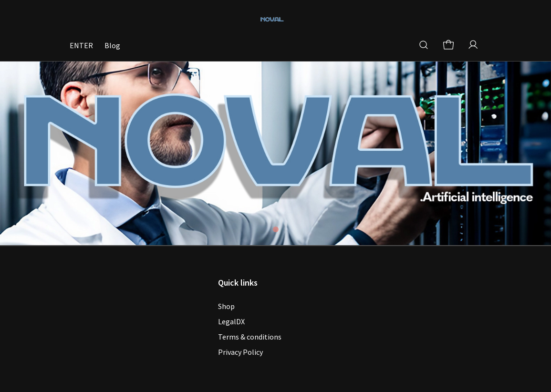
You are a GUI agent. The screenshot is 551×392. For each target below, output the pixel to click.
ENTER (81, 45)
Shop (226, 306)
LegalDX (231, 321)
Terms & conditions (250, 337)
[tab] (276, 229)
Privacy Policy (240, 352)
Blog (112, 45)
